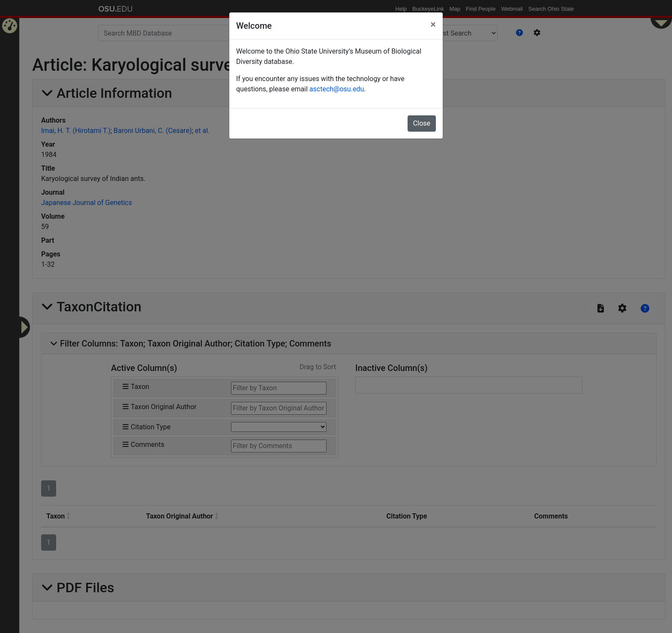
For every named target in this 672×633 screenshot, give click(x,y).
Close (422, 123)
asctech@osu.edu (337, 89)
